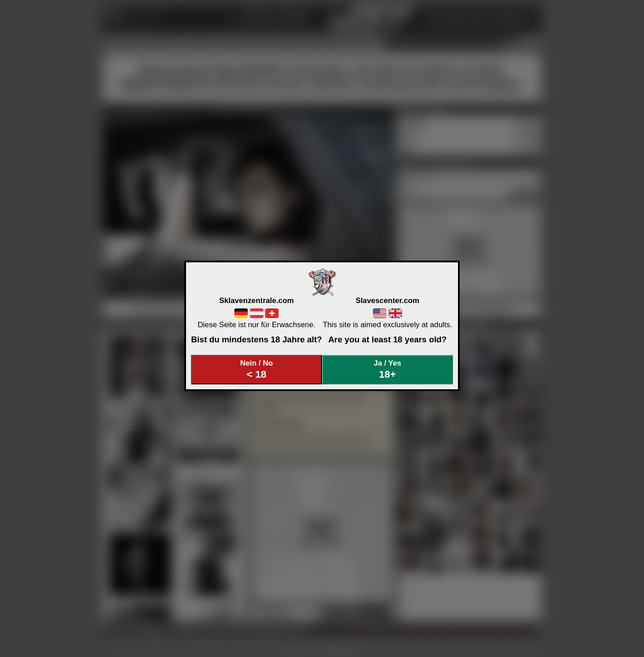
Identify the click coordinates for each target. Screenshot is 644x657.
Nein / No (257, 369)
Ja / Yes (388, 369)
